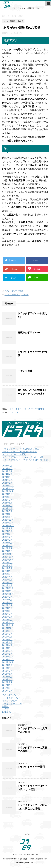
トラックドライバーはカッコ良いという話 (23, 457)
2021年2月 (7, 583)
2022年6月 (7, 537)
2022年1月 (7, 551)
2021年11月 (8, 557)
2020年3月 (7, 614)
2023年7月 (7, 500)
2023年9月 (7, 494)
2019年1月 (7, 654)
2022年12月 (8, 520)
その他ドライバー (11, 695)
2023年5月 (7, 506)
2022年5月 (7, 540)
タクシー (25, 295)
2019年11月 (8, 625)
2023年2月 (7, 514)
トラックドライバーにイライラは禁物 (27, 409)
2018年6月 (7, 674)
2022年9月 (7, 528)
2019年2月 (7, 651)
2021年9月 (7, 563)
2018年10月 (8, 662)
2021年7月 (7, 568)
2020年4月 (7, 611)
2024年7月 (7, 466)
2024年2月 (7, 480)
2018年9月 (7, 665)
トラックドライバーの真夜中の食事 (19, 452)
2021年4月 (7, 577)
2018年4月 (7, 677)
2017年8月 (7, 688)
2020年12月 (8, 588)
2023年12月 (8, 486)
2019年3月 (7, 648)
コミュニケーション (12, 295)
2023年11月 (8, 489)
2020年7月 (7, 603)
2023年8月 (7, 497)
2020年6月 (7, 605)
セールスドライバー (12, 698)
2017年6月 (7, 691)
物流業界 (6, 712)
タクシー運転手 (11, 291)
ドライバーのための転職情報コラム (26, 854)
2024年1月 (7, 483)
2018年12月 (8, 657)
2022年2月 (7, 548)
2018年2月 (7, 682)
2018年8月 (7, 668)
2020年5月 (7, 608)
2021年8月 (7, 565)
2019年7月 (7, 637)
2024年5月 (7, 471)
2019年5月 (7, 642)
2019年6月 (7, 640)
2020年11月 (8, 591)
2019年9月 (7, 631)
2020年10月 (8, 594)
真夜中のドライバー (29, 333)
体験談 (21, 291)
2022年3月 (7, 546)
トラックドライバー (12, 704)
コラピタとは (28, 834)
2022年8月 (7, 531)
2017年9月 (7, 685)
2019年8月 (7, 634)
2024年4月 (7, 474)
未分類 (5, 709)
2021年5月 (7, 574)
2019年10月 (8, 628)
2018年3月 (7, 680)
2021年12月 (8, 554)
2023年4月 (7, 508)
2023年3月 (7, 511)
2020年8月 (7, 600)
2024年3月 (7, 477)
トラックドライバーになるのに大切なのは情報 (25, 460)
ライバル (14, 412)
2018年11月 (8, 660)
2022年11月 (8, 523)
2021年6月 (7, 571)
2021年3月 (7, 580)
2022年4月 (7, 543)
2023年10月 (8, 491)
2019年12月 (8, 622)
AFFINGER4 (30, 863)
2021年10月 (8, 560)
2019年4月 (7, 645)
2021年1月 (7, 585)
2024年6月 (7, 469)
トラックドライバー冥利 (14, 454)
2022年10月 (8, 526)
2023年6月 (7, 503)
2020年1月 (7, 620)
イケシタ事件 (25, 371)
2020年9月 (7, 597)
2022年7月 (7, 534)
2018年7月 (7, 671)
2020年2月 (7, 617)
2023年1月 (7, 517)
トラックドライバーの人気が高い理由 (21, 449)
